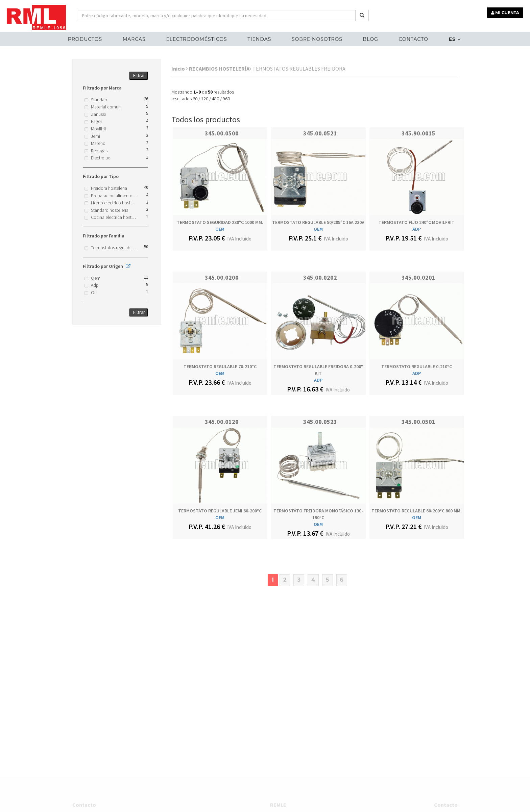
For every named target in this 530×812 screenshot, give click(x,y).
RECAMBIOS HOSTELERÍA (220, 69)
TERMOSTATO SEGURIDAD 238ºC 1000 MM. (220, 222)
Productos (85, 39)
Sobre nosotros (317, 39)
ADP (417, 229)
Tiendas (259, 39)
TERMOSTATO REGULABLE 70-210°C (220, 366)
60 (195, 99)
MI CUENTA (505, 13)
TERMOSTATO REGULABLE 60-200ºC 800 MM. (417, 511)
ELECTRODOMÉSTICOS (196, 39)
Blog (371, 39)
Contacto (413, 39)
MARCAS (134, 39)
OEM (220, 229)
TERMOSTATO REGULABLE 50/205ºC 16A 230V (318, 222)
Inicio (180, 69)
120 (205, 99)
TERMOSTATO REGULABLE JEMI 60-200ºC (220, 511)
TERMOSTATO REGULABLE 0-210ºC (417, 366)
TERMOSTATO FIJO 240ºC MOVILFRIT (417, 222)
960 (226, 99)
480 (215, 99)
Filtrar (139, 75)
